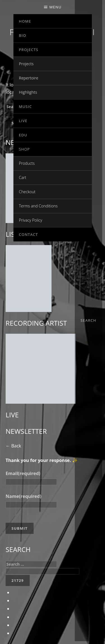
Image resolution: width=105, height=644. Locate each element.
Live (23, 121)
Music (26, 106)
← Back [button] (13, 446)
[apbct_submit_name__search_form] (18, 580)
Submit (20, 528)
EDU (23, 135)
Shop (25, 149)
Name (24, 496)
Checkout (27, 192)
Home (25, 21)
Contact (29, 234)
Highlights (28, 92)
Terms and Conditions (38, 206)
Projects (29, 50)
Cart (23, 177)
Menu (55, 7)
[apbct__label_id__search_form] (42, 571)
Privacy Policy (31, 220)
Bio (23, 35)
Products (27, 163)
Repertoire (29, 78)
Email (23, 473)
